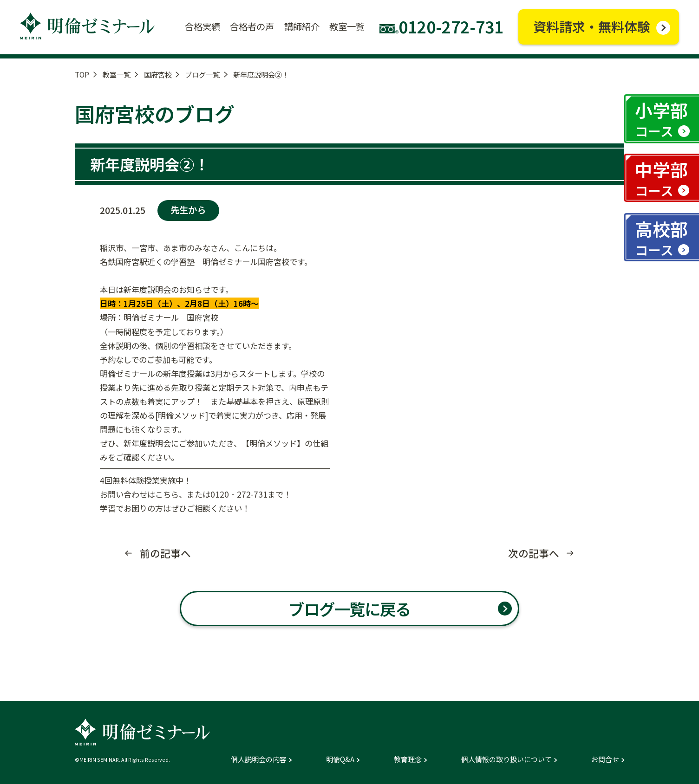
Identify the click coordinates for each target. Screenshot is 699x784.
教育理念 (408, 759)
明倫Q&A (340, 759)
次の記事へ (534, 553)
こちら (167, 494)
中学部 (661, 178)
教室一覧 (117, 75)
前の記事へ (165, 553)
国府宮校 (158, 75)
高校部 (661, 237)
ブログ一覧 (202, 75)
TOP (82, 75)
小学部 (661, 119)
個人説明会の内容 (259, 759)
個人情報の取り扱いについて (506, 759)
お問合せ (605, 759)
